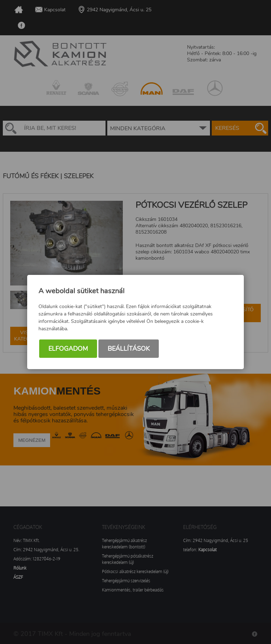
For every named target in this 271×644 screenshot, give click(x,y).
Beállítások (129, 349)
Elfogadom (68, 349)
